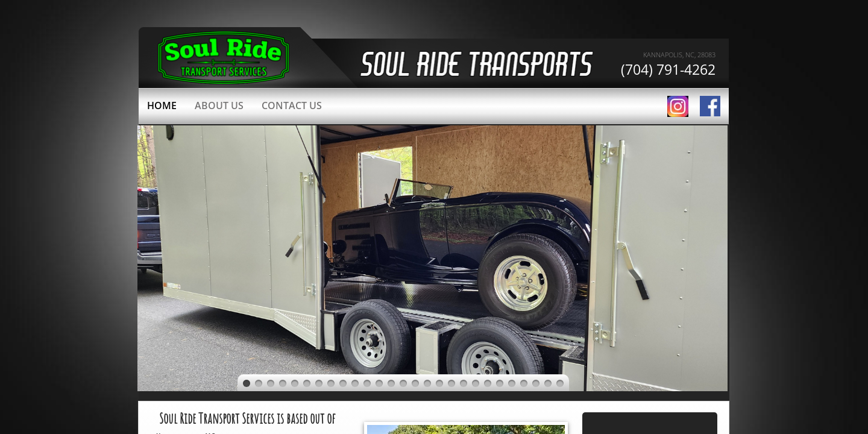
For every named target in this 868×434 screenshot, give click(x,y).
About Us (219, 105)
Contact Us (292, 105)
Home (162, 105)
